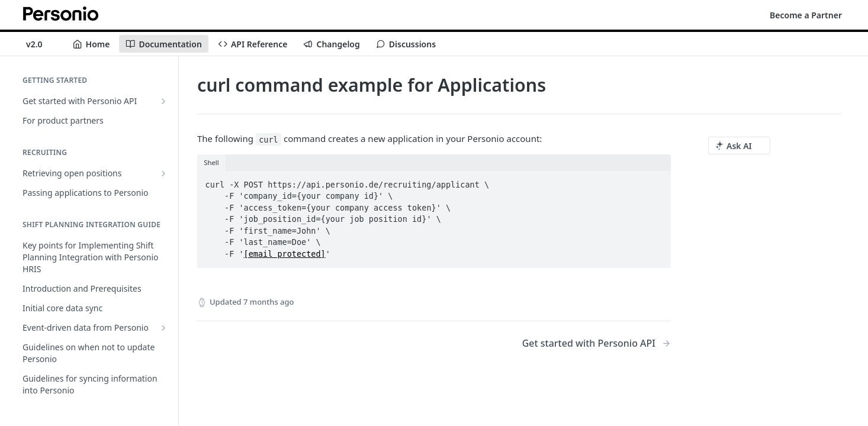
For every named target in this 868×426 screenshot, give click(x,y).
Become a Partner (806, 15)
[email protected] (285, 254)
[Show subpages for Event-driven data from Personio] (163, 328)
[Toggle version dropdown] (41, 44)
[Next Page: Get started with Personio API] (597, 343)
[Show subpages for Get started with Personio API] (163, 101)
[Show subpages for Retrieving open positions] (163, 173)
